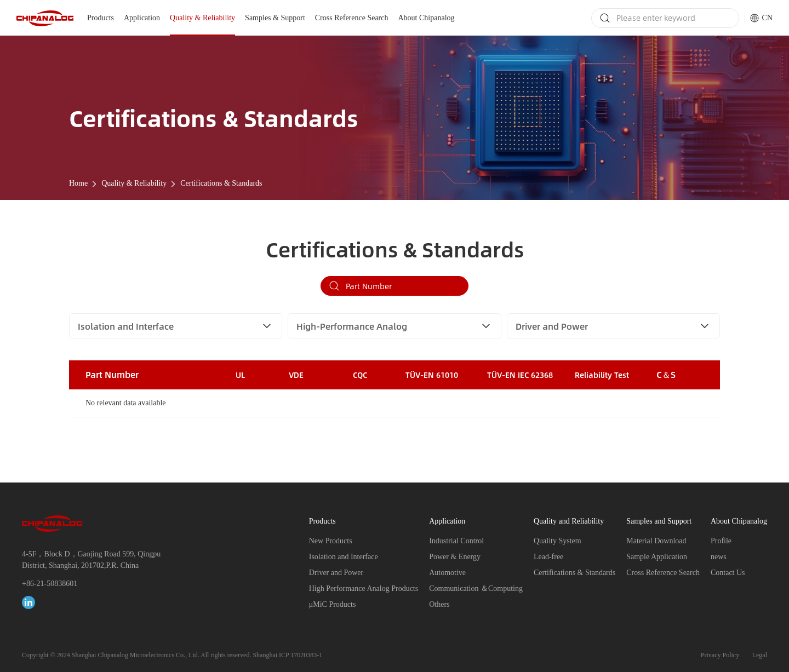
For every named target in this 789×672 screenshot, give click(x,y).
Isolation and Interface (344, 557)
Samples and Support (659, 521)
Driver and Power (336, 573)
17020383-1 (306, 655)
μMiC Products (333, 604)
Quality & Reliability (202, 18)
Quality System (558, 541)
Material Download (656, 541)
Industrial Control (456, 541)
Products (101, 18)
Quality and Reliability (569, 521)
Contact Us (728, 573)
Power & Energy (455, 557)
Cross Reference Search (352, 18)
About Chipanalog (427, 18)
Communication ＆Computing (476, 588)
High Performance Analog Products (364, 588)
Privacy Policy (720, 655)
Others (439, 604)
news (719, 557)
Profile (721, 541)
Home (78, 183)
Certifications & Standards (221, 183)
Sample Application (657, 557)
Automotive (447, 573)
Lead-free (548, 557)
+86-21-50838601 (50, 584)
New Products (331, 541)
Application (142, 18)
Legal (760, 655)
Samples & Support (275, 18)
